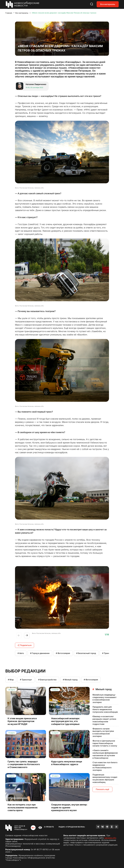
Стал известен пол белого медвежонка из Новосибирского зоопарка (105, 766)
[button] (27, 635)
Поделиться (25, 645)
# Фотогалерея (63, 653)
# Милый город (70, 680)
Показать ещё (102, 789)
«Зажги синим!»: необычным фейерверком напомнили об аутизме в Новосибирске (105, 754)
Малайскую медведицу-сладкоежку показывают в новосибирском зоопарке (105, 698)
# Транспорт (108, 653)
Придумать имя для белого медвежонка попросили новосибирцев (105, 709)
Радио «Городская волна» (72, 827)
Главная (9, 13)
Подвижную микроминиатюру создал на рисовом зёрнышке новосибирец (105, 778)
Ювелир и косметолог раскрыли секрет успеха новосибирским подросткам (104, 720)
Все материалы (108, 4)
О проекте (49, 827)
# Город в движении (40, 653)
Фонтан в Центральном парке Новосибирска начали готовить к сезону (105, 743)
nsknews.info (110, 838)
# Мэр (11, 680)
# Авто (21, 653)
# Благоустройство (47, 680)
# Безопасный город (86, 653)
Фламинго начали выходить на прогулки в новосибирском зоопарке (103, 732)
